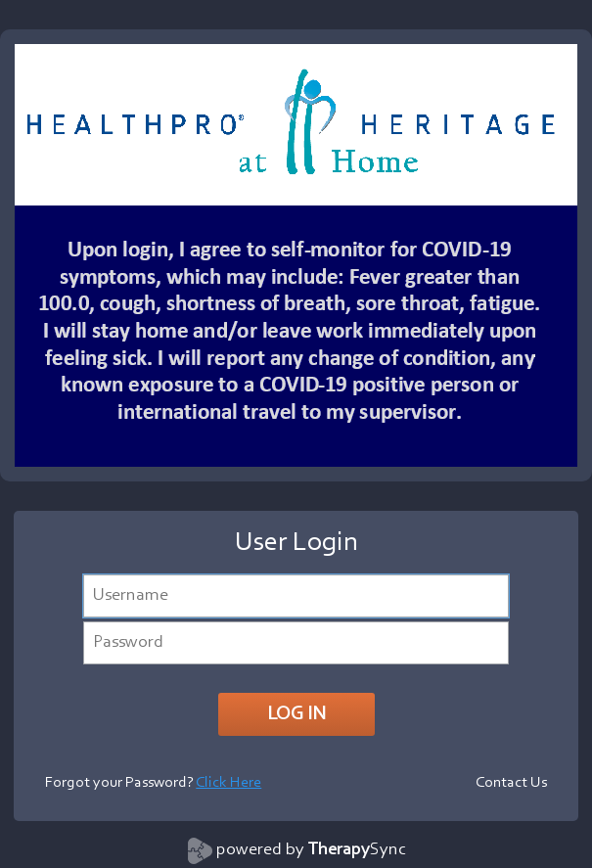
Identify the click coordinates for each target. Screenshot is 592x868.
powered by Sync (311, 850)
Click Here (228, 783)
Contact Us (511, 783)
